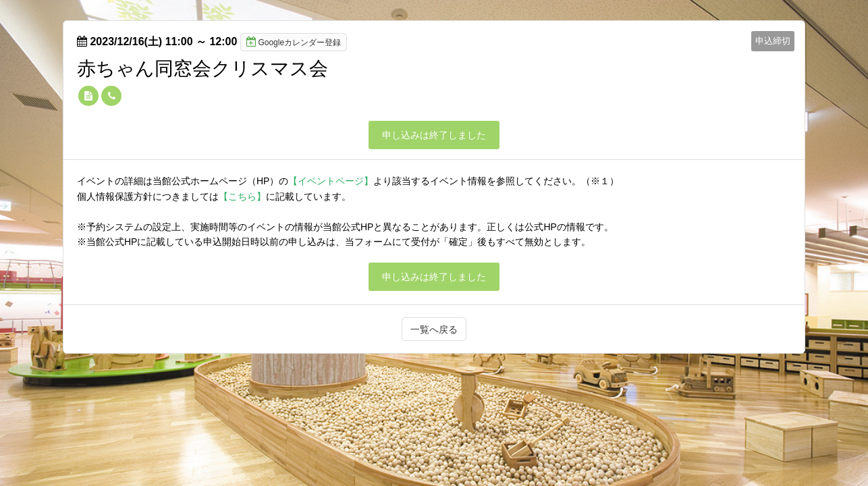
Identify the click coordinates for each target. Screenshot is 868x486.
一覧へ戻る (434, 329)
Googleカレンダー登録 (294, 42)
